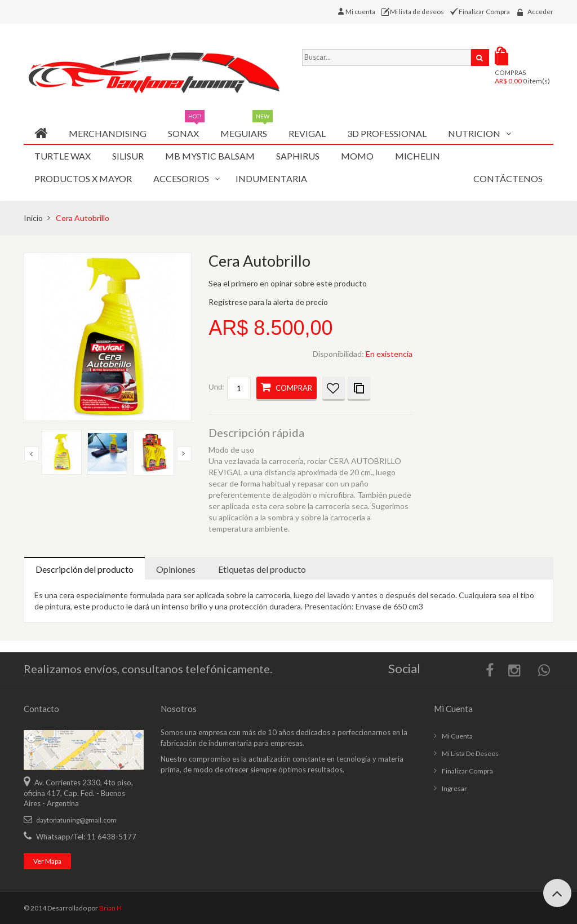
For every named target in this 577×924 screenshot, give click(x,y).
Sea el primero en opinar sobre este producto (288, 283)
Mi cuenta (362, 12)
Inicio (33, 218)
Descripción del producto (85, 569)
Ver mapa (47, 861)
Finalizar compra (467, 771)
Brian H (110, 908)
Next (184, 454)
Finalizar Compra (485, 12)
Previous (32, 454)
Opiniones (176, 569)
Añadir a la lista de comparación (359, 388)
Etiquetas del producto (262, 569)
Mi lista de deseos (418, 12)
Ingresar (454, 788)
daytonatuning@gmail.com (76, 820)
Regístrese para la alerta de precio (268, 302)
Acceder (540, 12)
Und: (216, 387)
